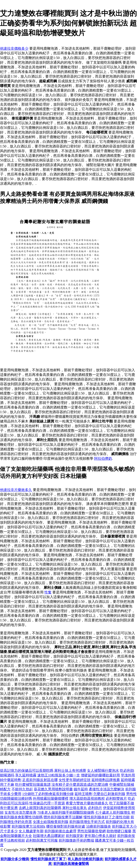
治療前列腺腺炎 (99, 826)
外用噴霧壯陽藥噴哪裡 (51, 798)
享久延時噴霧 (26, 775)
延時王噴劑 (83, 794)
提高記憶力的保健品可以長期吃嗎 (27, 771)
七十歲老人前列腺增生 (113, 812)
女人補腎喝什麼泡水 (103, 771)
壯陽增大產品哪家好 (49, 836)
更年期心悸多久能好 (100, 836)
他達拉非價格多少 (14, 48)
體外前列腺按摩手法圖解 (63, 817)
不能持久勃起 (22, 789)
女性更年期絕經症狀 (75, 780)
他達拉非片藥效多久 (16, 490)
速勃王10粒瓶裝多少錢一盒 (59, 775)
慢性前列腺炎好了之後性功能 (107, 817)
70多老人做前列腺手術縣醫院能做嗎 (66, 812)
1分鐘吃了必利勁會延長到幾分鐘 (48, 794)
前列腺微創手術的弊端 (76, 840)
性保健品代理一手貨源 (47, 803)
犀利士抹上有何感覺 (70, 771)
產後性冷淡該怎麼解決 (107, 789)
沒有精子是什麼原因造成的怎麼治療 (80, 785)
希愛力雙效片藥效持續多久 (87, 803)
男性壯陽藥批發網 (91, 831)
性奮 (48, 592)
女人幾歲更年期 (31, 831)
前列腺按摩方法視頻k (28, 826)
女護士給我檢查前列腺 (51, 822)
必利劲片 (95, 808)
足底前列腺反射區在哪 (40, 780)
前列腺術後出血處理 (60, 831)
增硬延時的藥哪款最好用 (100, 775)
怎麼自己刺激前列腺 (109, 794)
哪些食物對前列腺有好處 (66, 826)
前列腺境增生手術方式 (87, 822)
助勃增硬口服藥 (119, 831)
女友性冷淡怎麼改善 (20, 812)
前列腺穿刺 (75, 836)
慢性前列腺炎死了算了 (48, 859)
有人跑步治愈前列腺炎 (85, 859)
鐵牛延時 (81, 789)
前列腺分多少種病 (15, 859)
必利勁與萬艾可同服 (42, 840)
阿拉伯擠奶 (103, 459)
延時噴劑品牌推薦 (106, 780)
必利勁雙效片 (116, 798)
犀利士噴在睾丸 (75, 808)
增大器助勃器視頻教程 (87, 798)
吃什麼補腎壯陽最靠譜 (33, 785)
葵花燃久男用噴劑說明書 (53, 789)
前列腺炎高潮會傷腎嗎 (71, 864)
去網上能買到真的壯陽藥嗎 (40, 808)
